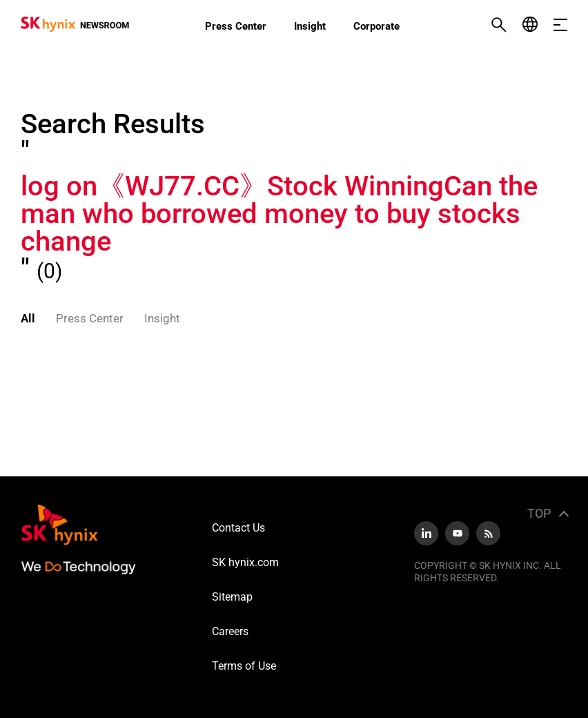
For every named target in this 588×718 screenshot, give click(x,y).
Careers (230, 631)
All (28, 318)
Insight (310, 26)
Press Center (236, 26)
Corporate (376, 26)
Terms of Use (244, 666)
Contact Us (238, 528)
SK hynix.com (245, 562)
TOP (539, 513)
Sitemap (232, 597)
